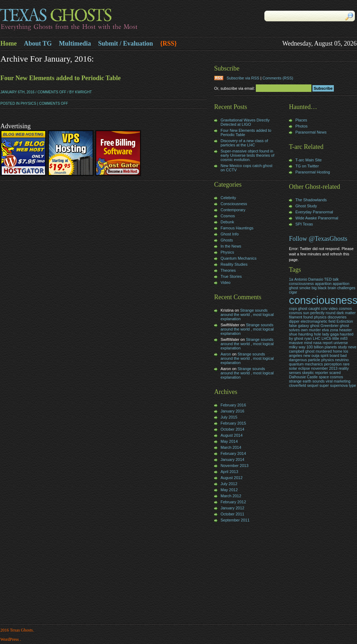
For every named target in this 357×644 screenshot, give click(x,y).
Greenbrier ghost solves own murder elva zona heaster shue (320, 330)
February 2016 (233, 405)
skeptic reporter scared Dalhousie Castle (315, 375)
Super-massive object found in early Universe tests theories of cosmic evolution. (247, 155)
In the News (231, 246)
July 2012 (229, 484)
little (336, 338)
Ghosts (227, 240)
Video (226, 282)
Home (9, 43)
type (352, 385)
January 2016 (232, 411)
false (293, 326)
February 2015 (233, 423)
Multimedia (75, 43)
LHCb (326, 338)
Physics (29, 103)
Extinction (345, 321)
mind (308, 343)
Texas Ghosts (89, 20)
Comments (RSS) (278, 78)
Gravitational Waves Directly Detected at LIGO (245, 122)
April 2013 (229, 472)
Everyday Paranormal (314, 212)
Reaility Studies (234, 264)
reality (343, 368)
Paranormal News (311, 132)
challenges (346, 288)
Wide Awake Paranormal (317, 218)
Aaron (226, 354)
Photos (301, 126)
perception (333, 364)
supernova (339, 385)
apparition (323, 284)
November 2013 (234, 466)
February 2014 (233, 453)
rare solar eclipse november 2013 (319, 366)
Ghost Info (230, 234)
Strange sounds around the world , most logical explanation (247, 315)
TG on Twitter (307, 166)
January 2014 (232, 459)
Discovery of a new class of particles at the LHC (244, 143)
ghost (315, 326)
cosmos (345, 308)
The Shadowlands (311, 200)
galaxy (304, 326)
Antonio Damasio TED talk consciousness (314, 281)
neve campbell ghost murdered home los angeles (323, 351)
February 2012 (233, 502)
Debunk (227, 222)
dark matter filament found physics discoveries (322, 315)
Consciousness (234, 204)
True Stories (231, 276)
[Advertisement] (236, 574)
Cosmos (228, 216)
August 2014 (232, 435)
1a (291, 279)
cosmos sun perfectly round (312, 313)
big (314, 288)
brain (332, 288)
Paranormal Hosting (313, 172)
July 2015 (229, 417)
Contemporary (233, 210)
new (307, 355)
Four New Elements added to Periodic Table (61, 78)
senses (295, 373)
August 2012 (232, 478)
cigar (293, 292)
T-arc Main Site (309, 160)
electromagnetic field (318, 321)
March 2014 (231, 447)
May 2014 (229, 441)
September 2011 (235, 520)
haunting (306, 334)
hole (317, 334)
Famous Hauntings (237, 228)
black (322, 288)
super (324, 385)
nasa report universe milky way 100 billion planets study (318, 345)
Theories (228, 270)
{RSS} (168, 43)
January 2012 (232, 508)
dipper (294, 321)
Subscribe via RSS (243, 78)
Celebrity (228, 198)
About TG (38, 43)
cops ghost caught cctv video (313, 308)
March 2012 (231, 496)
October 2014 (232, 429)
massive (296, 343)
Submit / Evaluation (125, 43)
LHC (317, 338)
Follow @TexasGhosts (318, 239)
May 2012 (229, 490)
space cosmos (331, 377)
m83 (344, 338)
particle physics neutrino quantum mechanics (319, 362)
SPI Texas (304, 224)
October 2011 (232, 514)
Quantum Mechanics (239, 258)
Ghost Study (306, 206)
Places (301, 120)
